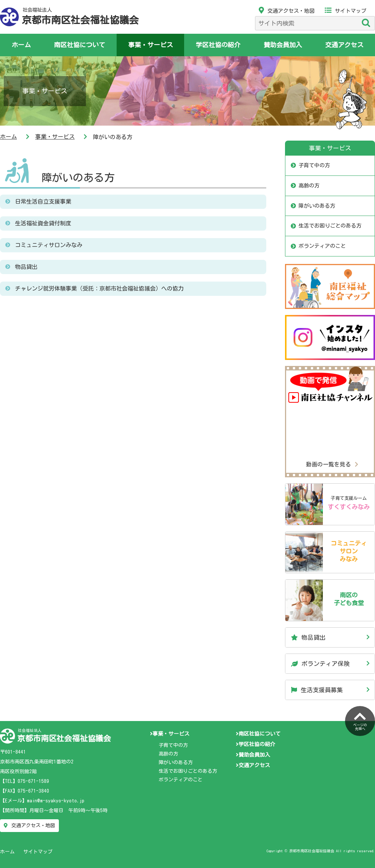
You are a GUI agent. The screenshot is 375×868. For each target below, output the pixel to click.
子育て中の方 (314, 165)
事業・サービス (151, 45)
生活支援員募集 (317, 690)
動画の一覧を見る (332, 464)
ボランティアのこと (322, 246)
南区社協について (79, 45)
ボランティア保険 (320, 664)
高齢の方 (309, 186)
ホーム (21, 45)
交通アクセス (344, 45)
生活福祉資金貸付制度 (43, 223)
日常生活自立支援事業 (43, 202)
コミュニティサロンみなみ (49, 245)
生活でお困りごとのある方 (330, 226)
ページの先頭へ (360, 720)
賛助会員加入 (283, 45)
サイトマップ (346, 11)
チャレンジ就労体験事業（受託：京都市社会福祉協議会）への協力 (99, 289)
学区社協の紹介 (218, 45)
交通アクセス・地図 (287, 11)
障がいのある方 (78, 177)
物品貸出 (26, 267)
